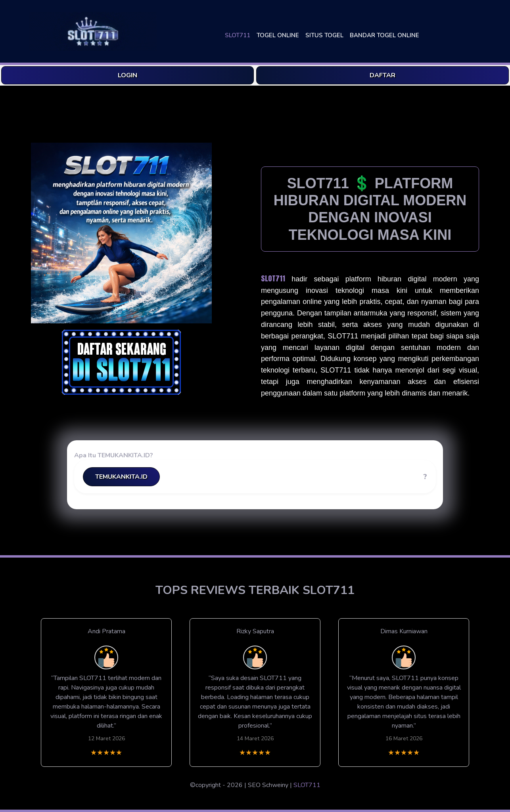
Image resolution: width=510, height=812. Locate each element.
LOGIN (127, 75)
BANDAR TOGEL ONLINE (384, 35)
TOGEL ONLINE (278, 35)
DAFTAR (382, 75)
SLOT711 (238, 35)
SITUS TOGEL (324, 35)
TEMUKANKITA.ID (121, 477)
